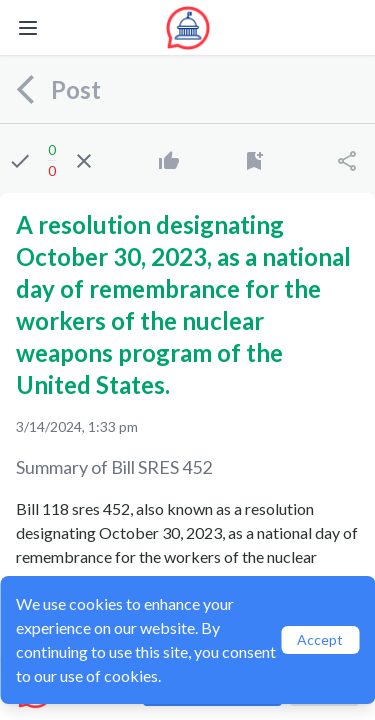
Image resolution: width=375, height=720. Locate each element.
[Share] (347, 161)
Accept (320, 639)
